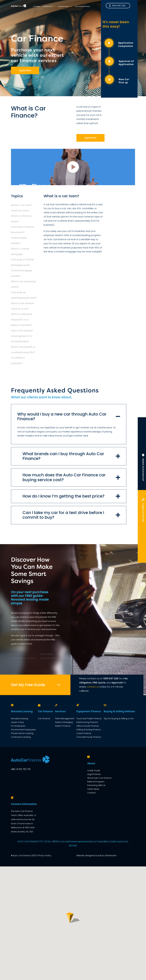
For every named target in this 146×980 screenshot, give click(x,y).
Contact (91, 793)
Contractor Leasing (21, 737)
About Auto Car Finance (99, 778)
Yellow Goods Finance (88, 726)
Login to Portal (143, 511)
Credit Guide (94, 771)
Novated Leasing (48, 9)
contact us (93, 687)
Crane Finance (84, 733)
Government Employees (23, 730)
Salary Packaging (64, 722)
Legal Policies (94, 774)
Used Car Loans (20, 211)
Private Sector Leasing (22, 733)
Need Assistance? (143, 469)
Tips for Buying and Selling (82, 9)
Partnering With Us (96, 785)
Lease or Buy (17, 722)
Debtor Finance (63, 726)
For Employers (18, 726)
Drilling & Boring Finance (89, 730)
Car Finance (36, 9)
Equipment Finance (64, 9)
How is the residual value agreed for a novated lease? (22, 336)
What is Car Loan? (21, 205)
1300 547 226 (111, 679)
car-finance (73, 167)
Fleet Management (65, 719)
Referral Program (96, 782)
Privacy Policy (44, 856)
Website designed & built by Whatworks (96, 856)
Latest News (93, 789)
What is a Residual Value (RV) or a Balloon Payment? (22, 320)
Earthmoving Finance (87, 722)
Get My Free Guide (28, 685)
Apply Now (25, 70)
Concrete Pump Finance (89, 737)
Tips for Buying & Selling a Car (119, 719)
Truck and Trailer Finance (89, 719)
